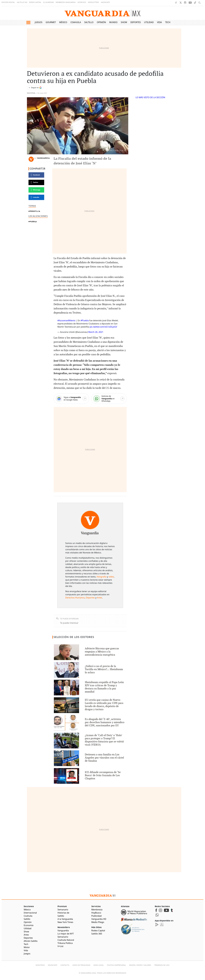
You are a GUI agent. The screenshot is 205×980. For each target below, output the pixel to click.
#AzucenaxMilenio (66, 320)
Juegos (39, 22)
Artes (100, 598)
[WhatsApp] (109, 399)
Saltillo (89, 22)
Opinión (101, 22)
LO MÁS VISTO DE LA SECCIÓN (150, 97)
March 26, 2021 (96, 332)
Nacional (31, 93)
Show (124, 22)
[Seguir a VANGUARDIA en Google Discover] (35, 88)
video (111, 577)
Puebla (33, 222)
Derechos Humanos (75, 598)
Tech (168, 22)
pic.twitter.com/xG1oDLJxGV (103, 327)
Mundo (113, 22)
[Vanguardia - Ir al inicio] (102, 13)
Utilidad (149, 22)
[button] (28, 23)
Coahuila (76, 22)
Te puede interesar (69, 623)
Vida (159, 22)
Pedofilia (35, 211)
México (63, 22)
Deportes (136, 22)
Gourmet (51, 22)
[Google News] (71, 399)
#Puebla (85, 320)
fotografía (102, 577)
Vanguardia (43, 158)
